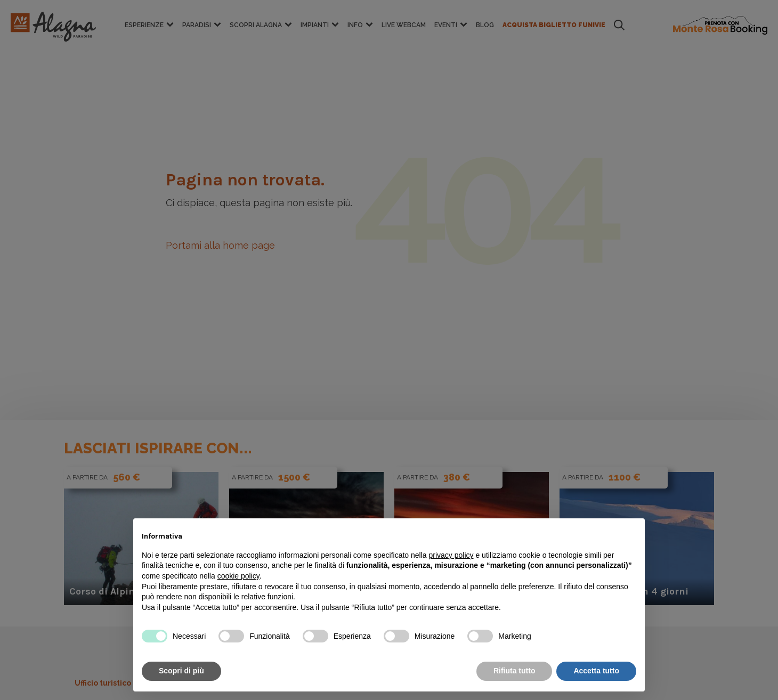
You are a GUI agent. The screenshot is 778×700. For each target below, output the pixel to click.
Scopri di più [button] (181, 671)
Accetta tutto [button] (596, 671)
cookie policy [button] (238, 576)
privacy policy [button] (451, 555)
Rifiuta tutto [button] (514, 671)
